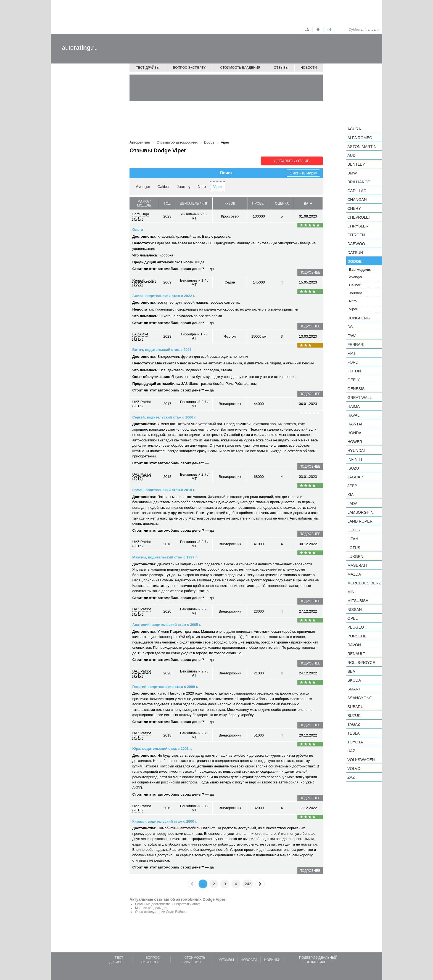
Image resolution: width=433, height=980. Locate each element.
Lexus (354, 530)
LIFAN (353, 539)
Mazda (354, 574)
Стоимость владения (240, 68)
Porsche (357, 636)
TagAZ (354, 724)
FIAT (351, 353)
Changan (357, 200)
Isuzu (353, 468)
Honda (354, 433)
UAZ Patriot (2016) (142, 404)
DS (350, 327)
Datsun (355, 253)
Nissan (355, 610)
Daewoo (356, 244)
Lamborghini (361, 512)
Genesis (356, 389)
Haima (353, 406)
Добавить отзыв (292, 161)
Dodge (354, 261)
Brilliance (359, 182)
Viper (218, 187)
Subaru (355, 707)
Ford (353, 362)
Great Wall (360, 398)
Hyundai (356, 451)
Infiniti (355, 459)
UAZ (351, 751)
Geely (354, 380)
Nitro (202, 187)
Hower (355, 442)
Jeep (352, 486)
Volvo (354, 769)
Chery (354, 208)
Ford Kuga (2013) (141, 216)
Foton (354, 371)
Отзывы (281, 68)
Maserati (357, 565)
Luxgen (355, 557)
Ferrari (356, 345)
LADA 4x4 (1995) (140, 336)
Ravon (354, 645)
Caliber (163, 187)
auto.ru (80, 48)
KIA (351, 495)
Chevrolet (359, 217)
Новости (309, 68)
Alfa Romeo (360, 138)
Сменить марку (303, 173)
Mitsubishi (358, 601)
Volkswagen (361, 760)
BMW (352, 173)
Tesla (353, 733)
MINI (352, 592)
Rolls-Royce (361, 663)
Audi (352, 155)
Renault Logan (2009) (144, 282)
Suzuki (354, 716)
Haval (353, 415)
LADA (353, 504)
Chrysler (358, 226)
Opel (353, 618)
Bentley (356, 164)
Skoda (354, 680)
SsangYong (360, 698)
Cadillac (357, 191)
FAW (352, 336)
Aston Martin (362, 147)
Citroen (356, 235)
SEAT (352, 671)
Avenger (143, 187)
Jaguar (355, 477)
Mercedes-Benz (364, 583)
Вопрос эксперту (189, 68)
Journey (184, 187)
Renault (356, 654)
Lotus (354, 548)
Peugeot (357, 627)
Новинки (272, 960)
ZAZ (351, 777)
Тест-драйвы (148, 68)
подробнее (310, 272)
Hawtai (355, 424)
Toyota (355, 742)
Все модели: (360, 270)
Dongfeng (359, 318)
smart (354, 689)
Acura (354, 129)
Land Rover (360, 521)
